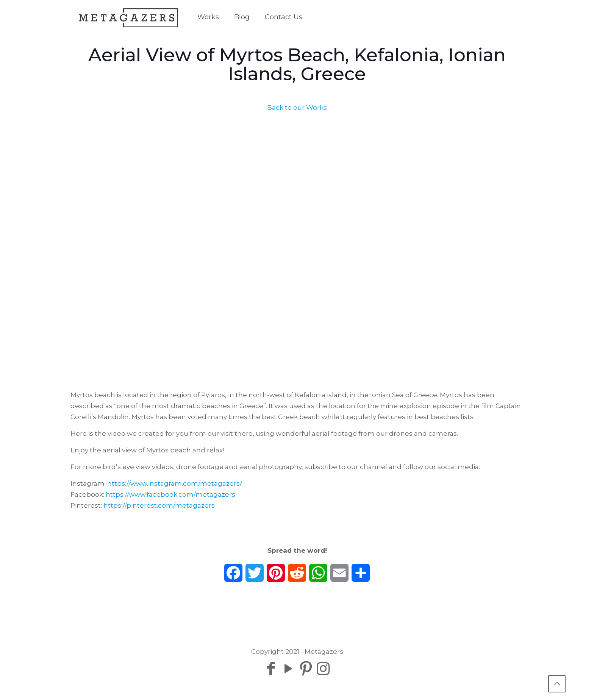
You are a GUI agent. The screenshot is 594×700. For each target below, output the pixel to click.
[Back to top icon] (557, 684)
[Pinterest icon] (306, 668)
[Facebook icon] (271, 668)
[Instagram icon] (323, 668)
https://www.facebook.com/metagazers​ (170, 494)
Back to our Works (297, 108)
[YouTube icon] (288, 668)
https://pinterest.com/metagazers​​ (159, 505)
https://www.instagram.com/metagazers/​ (175, 483)
